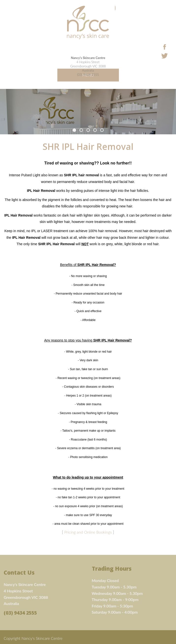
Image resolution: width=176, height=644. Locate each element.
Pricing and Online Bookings (88, 532)
